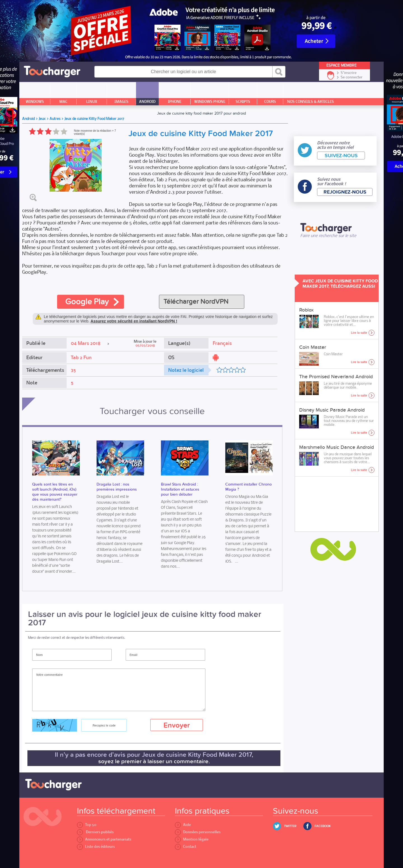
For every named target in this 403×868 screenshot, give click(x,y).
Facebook (323, 826)
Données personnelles (198, 832)
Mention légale (192, 839)
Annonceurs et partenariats (104, 839)
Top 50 (87, 825)
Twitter (290, 826)
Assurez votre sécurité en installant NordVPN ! (134, 321)
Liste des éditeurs (96, 847)
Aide (183, 825)
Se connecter (352, 77)
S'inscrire (349, 73)
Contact (186, 847)
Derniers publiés (95, 832)
